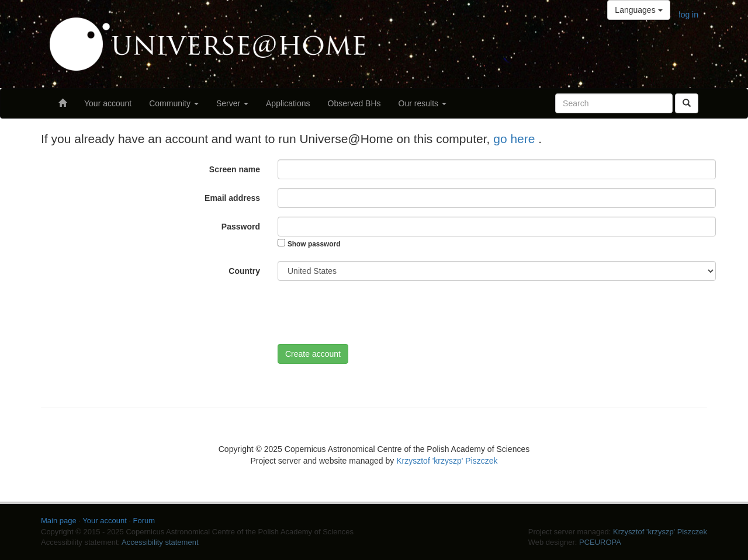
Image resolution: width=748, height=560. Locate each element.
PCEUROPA (600, 542)
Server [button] (232, 103)
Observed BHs (354, 103)
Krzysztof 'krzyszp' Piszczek (447, 461)
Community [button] (174, 103)
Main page (59, 521)
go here (516, 139)
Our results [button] (423, 103)
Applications (288, 103)
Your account (108, 103)
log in (689, 15)
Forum (144, 521)
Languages (638, 10)
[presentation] (366, 312)
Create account (313, 354)
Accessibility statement (160, 542)
